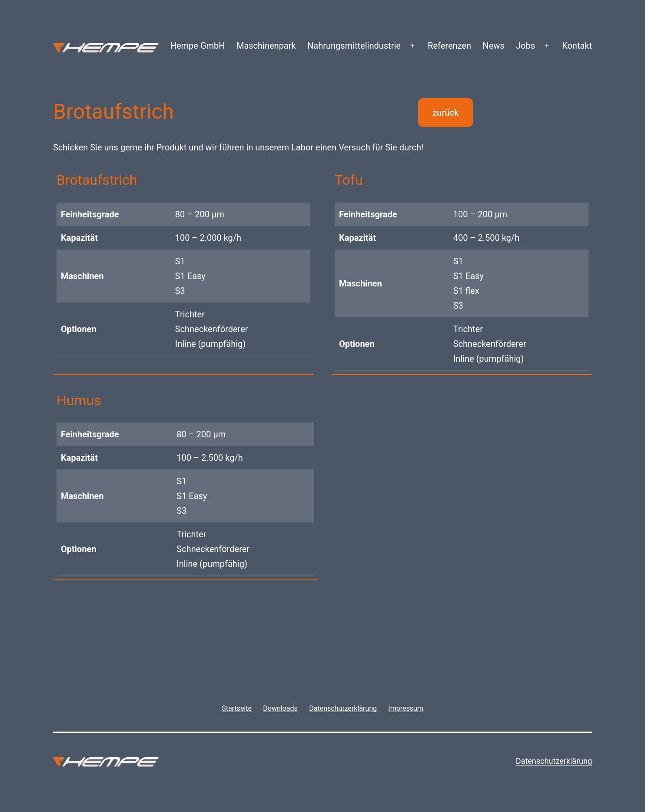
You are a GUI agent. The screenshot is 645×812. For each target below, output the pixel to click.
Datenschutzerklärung (554, 761)
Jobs (525, 46)
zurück (446, 113)
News (493, 46)
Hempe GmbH (198, 46)
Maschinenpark (266, 46)
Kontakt (577, 46)
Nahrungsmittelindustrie (354, 46)
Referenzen (449, 46)
